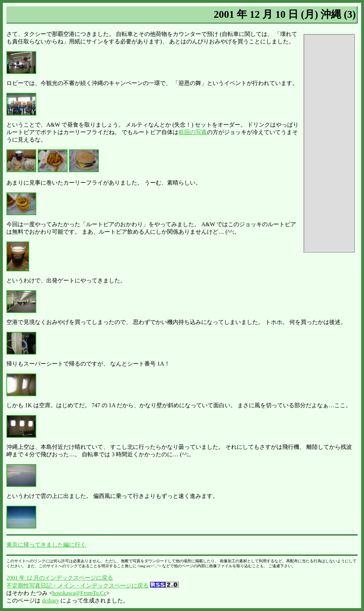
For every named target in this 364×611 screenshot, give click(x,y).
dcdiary (50, 601)
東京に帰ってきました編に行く (46, 545)
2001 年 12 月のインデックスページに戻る (60, 578)
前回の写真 (193, 132)
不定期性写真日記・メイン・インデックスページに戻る (77, 586)
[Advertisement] (329, 143)
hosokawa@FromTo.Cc (79, 593)
